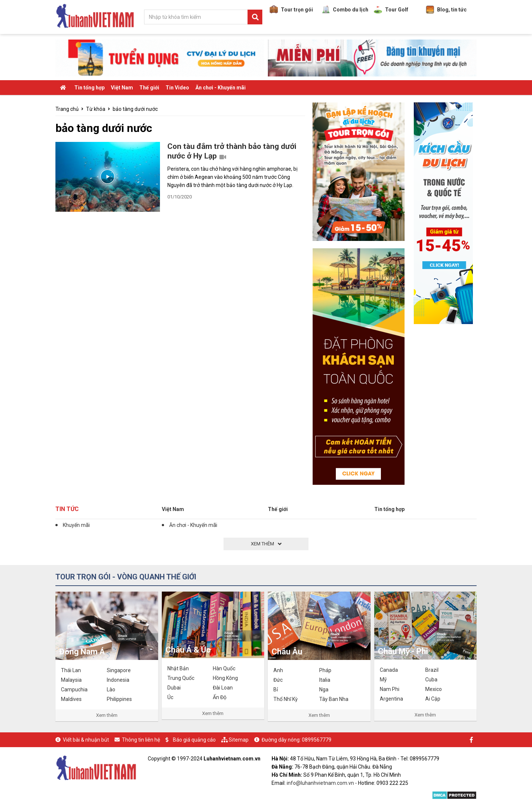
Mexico (434, 689)
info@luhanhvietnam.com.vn (320, 783)
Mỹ (383, 680)
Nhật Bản (178, 668)
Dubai (174, 688)
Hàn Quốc (224, 668)
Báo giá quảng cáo (194, 740)
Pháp (325, 670)
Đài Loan (223, 688)
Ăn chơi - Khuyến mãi (221, 88)
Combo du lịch (345, 10)
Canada (389, 670)
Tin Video (177, 88)
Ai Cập (433, 699)
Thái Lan (71, 670)
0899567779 (317, 740)
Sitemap (239, 740)
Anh (278, 670)
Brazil (432, 670)
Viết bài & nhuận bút (86, 740)
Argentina (391, 699)
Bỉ (276, 689)
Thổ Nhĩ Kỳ (286, 699)
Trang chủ (67, 109)
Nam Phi (390, 689)
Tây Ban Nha (334, 699)
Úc (170, 697)
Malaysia (71, 680)
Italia (325, 680)
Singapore (119, 670)
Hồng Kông (225, 678)
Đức (278, 680)
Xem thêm (107, 715)
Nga (324, 689)
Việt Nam (122, 88)
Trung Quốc (181, 678)
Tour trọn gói (291, 10)
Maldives (71, 699)
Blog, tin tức (446, 10)
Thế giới (149, 88)
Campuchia (74, 689)
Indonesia (118, 680)
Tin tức (67, 509)
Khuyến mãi (76, 525)
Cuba (431, 680)
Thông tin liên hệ (141, 740)
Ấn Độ (220, 697)
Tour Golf (391, 10)
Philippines (119, 699)
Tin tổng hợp (89, 88)
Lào (111, 689)
